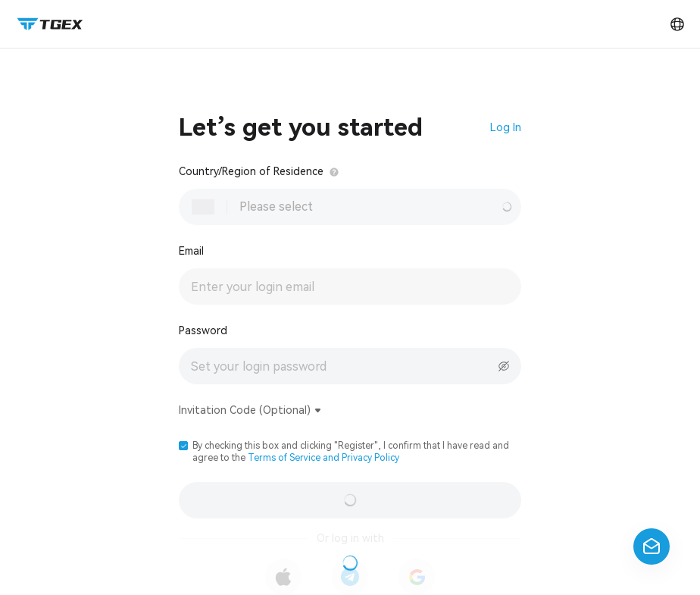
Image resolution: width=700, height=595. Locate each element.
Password (203, 330)
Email (191, 251)
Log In (506, 127)
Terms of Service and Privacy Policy (323, 458)
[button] (183, 446)
